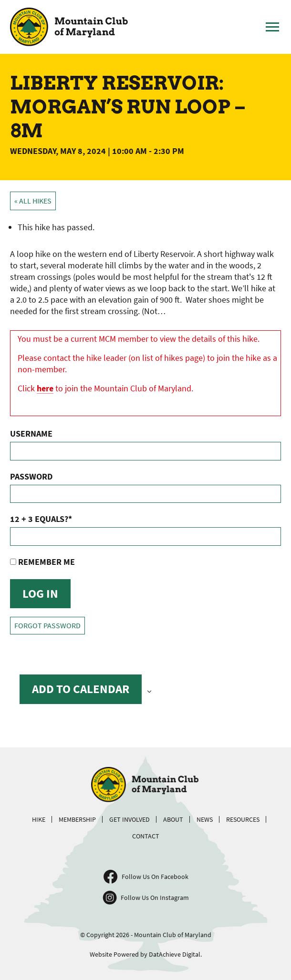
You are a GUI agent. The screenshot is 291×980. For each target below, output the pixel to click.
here (45, 388)
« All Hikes (33, 201)
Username (31, 434)
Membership (77, 819)
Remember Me (42, 562)
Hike (39, 819)
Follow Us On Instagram (155, 898)
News (205, 819)
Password (31, 476)
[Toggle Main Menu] (272, 27)
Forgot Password (47, 626)
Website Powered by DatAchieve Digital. (146, 954)
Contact (146, 836)
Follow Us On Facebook (155, 877)
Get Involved (130, 819)
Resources (243, 819)
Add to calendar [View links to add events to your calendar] (81, 689)
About (173, 819)
